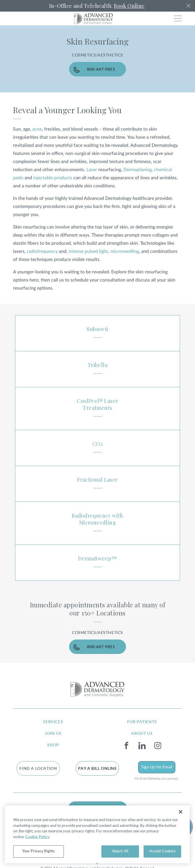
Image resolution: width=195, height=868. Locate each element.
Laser (92, 170)
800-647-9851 (101, 70)
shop (53, 745)
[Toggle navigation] (178, 18)
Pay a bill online (97, 769)
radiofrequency (42, 251)
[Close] (181, 812)
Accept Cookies (162, 851)
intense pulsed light (88, 251)
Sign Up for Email (157, 767)
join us (53, 734)
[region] (97, 834)
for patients (142, 722)
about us (142, 734)
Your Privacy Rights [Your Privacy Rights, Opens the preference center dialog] (39, 851)
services (53, 722)
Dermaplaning (138, 170)
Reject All (120, 851)
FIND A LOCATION (38, 769)
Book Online (129, 6)
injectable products (53, 178)
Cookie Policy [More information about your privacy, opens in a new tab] (37, 837)
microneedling (125, 251)
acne (37, 129)
